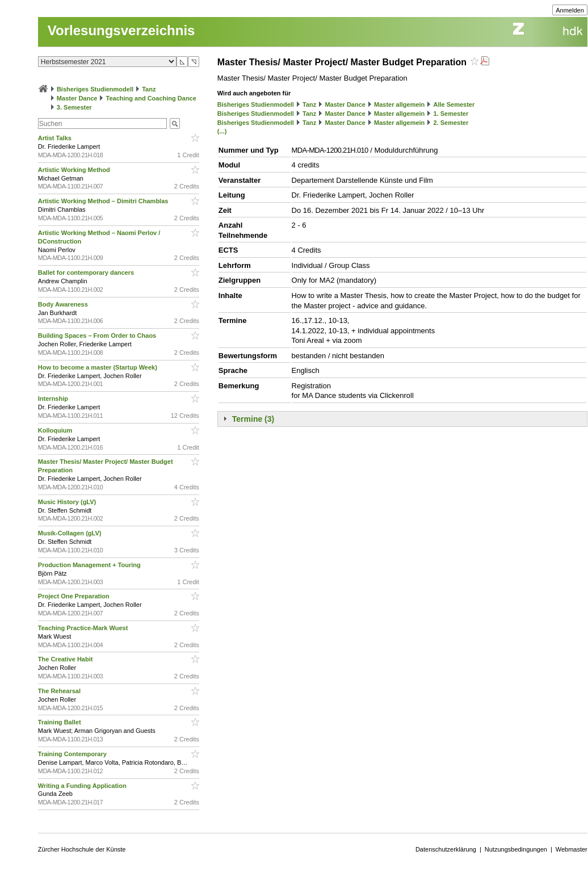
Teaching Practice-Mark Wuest (84, 628)
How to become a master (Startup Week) (98, 367)
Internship (54, 399)
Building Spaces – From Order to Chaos (98, 336)
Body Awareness (64, 304)
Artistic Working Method (75, 170)
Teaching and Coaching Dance (151, 98)
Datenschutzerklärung (446, 849)
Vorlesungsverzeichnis (121, 30)
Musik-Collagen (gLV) (71, 533)
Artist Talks (56, 138)
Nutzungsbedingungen (516, 849)
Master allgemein (399, 104)
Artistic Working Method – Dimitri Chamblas (104, 201)
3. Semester (74, 107)
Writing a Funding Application (83, 786)
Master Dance (77, 98)
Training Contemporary (73, 754)
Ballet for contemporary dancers (87, 272)
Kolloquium (56, 430)
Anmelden (570, 10)
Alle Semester (454, 104)
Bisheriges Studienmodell (95, 89)
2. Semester (451, 123)
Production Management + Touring (90, 565)
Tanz (149, 89)
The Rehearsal (60, 691)
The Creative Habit (66, 659)
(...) (222, 131)
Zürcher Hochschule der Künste (82, 849)
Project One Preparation (75, 596)
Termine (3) (253, 419)
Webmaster (572, 849)
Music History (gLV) (68, 502)
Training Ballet (60, 722)
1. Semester (451, 114)
